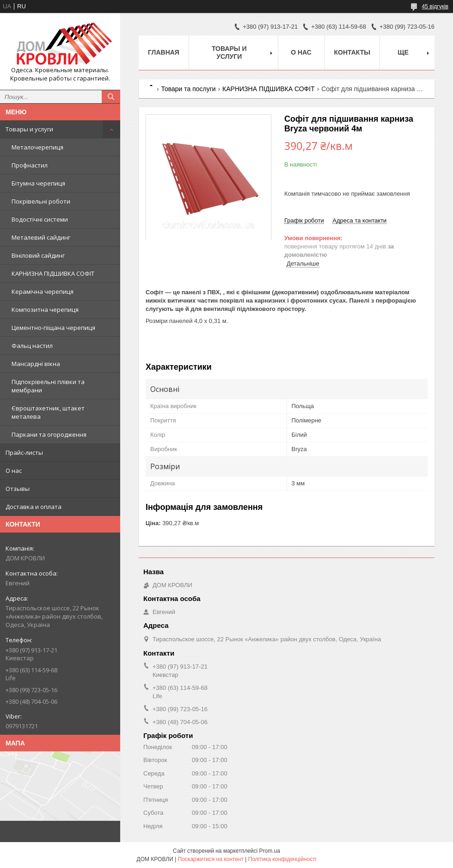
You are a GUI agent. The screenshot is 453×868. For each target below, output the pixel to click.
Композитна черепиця (45, 310)
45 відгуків (435, 6)
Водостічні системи (40, 219)
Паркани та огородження (49, 434)
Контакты (352, 52)
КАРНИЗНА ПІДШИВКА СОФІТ (53, 273)
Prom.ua (270, 851)
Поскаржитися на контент (211, 859)
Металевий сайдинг (41, 237)
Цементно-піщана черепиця (53, 328)
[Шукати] (111, 97)
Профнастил (30, 165)
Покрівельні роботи (41, 201)
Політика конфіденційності (282, 859)
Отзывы (18, 489)
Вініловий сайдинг (38, 255)
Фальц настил (32, 346)
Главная (164, 52)
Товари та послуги (188, 89)
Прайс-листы (24, 453)
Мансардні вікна (36, 364)
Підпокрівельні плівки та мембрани (48, 386)
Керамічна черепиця (43, 291)
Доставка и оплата (34, 507)
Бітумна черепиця (38, 183)
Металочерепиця (37, 147)
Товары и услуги (29, 129)
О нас (14, 471)
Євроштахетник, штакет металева (48, 412)
